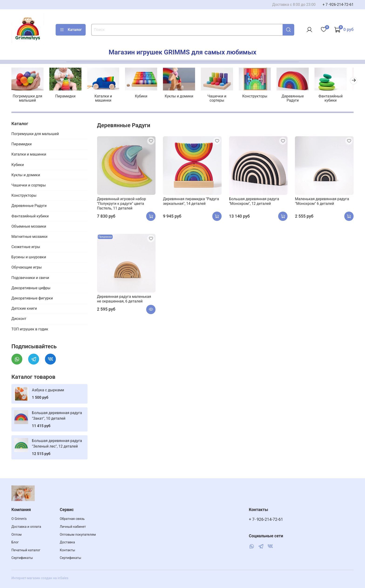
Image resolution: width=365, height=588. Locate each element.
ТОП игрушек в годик (30, 330)
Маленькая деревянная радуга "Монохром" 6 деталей (322, 202)
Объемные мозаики (29, 227)
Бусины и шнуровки (29, 258)
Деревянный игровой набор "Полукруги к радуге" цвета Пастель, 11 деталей (122, 204)
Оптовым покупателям (78, 535)
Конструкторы (260, 97)
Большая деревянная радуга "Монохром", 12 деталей (254, 202)
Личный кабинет (73, 527)
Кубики (144, 97)
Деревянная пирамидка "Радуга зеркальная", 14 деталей (191, 202)
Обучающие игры (27, 268)
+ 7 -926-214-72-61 (338, 5)
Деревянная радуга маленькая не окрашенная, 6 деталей (124, 299)
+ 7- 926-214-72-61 (266, 519)
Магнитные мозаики (29, 237)
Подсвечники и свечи (30, 278)
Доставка (67, 542)
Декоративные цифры (31, 288)
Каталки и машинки (105, 99)
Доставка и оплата (26, 527)
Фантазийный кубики (337, 99)
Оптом (17, 535)
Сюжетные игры (26, 247)
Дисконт (19, 319)
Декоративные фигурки (32, 299)
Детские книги (24, 309)
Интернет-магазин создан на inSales (40, 578)
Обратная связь (72, 519)
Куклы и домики (183, 97)
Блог (15, 542)
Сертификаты (22, 558)
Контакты (68, 550)
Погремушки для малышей (28, 99)
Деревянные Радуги (299, 99)
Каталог (71, 30)
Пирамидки (66, 97)
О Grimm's (19, 519)
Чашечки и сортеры (221, 99)
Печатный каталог (26, 550)
